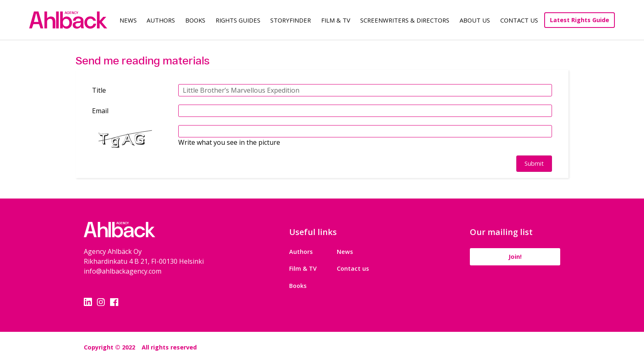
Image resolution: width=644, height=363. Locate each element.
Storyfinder (291, 20)
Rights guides (238, 20)
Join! (515, 257)
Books (195, 20)
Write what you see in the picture (229, 142)
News (128, 20)
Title (99, 90)
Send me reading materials (143, 60)
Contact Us (519, 20)
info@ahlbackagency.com (123, 271)
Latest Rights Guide (580, 20)
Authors (161, 20)
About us (475, 20)
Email (100, 111)
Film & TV (336, 20)
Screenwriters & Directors (405, 20)
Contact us (353, 268)
